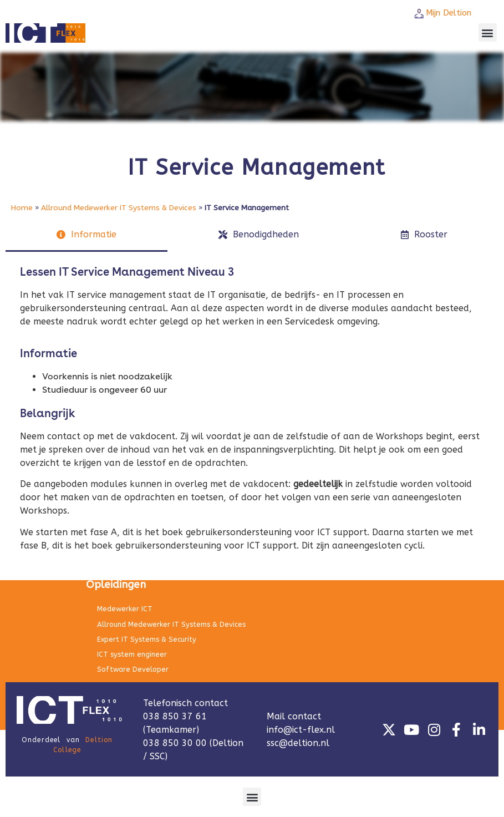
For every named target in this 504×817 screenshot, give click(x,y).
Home (22, 208)
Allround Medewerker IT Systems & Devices (119, 208)
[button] (488, 32)
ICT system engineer (132, 654)
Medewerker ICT (125, 609)
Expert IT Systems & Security (147, 639)
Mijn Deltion (449, 13)
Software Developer (133, 669)
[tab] (86, 235)
